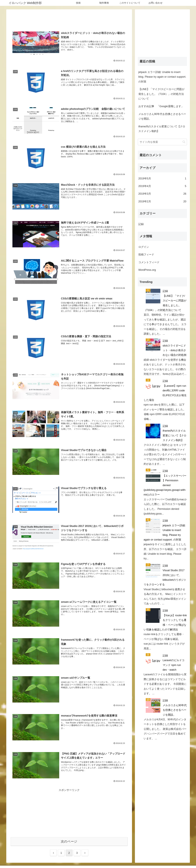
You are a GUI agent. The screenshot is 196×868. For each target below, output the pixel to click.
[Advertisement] (69, 19)
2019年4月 (162, 186)
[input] (162, 142)
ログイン (144, 247)
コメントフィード (149, 262)
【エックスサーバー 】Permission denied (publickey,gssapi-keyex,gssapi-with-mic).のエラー (165, 485)
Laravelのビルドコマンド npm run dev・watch (174, 665)
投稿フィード (146, 255)
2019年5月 (162, 179)
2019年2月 (162, 201)
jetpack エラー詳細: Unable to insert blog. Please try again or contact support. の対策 (162, 77)
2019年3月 (162, 194)
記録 (141, 224)
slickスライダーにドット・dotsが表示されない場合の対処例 (175, 350)
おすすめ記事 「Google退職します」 (161, 106)
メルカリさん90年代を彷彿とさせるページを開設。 (162, 116)
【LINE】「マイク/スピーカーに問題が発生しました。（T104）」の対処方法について (161, 94)
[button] (184, 142)
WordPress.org (147, 270)
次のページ (69, 841)
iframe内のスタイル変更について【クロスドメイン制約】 (162, 129)
